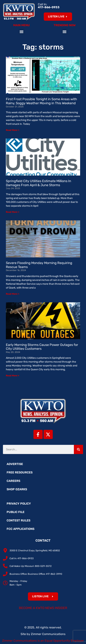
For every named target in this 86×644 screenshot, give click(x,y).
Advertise (15, 464)
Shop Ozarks (17, 489)
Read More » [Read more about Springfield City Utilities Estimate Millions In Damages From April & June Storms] (12, 212)
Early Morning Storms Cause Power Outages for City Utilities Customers (42, 347)
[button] (22, 32)
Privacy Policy (19, 504)
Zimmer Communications (48, 634)
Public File (16, 512)
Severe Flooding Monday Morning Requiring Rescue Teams (39, 265)
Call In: (49, 6)
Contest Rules (18, 520)
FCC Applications (20, 529)
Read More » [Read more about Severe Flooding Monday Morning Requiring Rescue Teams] (12, 294)
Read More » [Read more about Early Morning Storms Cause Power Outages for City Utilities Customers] (12, 376)
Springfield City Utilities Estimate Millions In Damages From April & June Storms (38, 183)
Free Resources (20, 472)
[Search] (78, 449)
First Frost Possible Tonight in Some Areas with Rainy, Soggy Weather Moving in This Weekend (41, 101)
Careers (13, 481)
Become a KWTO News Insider (43, 608)
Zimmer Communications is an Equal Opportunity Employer (43, 641)
